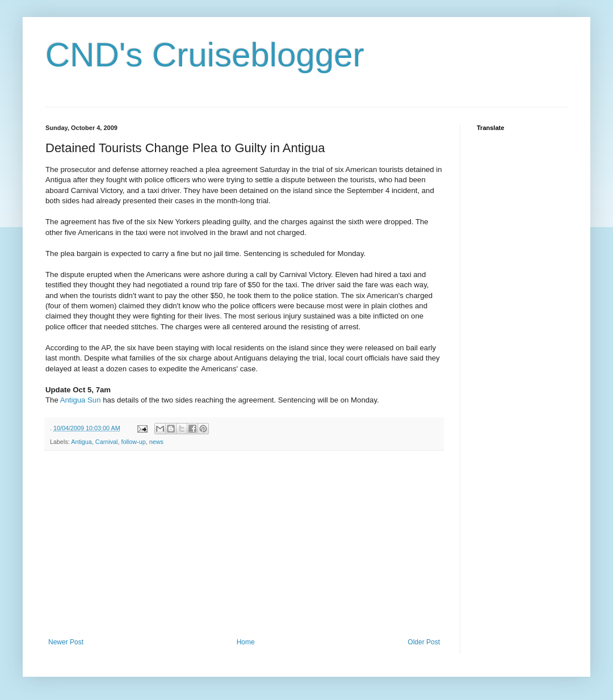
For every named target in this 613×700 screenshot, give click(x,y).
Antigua (81, 442)
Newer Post (66, 642)
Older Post (424, 642)
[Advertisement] (247, 544)
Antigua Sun (81, 400)
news (156, 442)
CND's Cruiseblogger (205, 55)
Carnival (107, 442)
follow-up (133, 442)
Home (246, 642)
